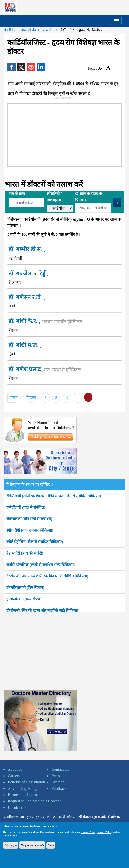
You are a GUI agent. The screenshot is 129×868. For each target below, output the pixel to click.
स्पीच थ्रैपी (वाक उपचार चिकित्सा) (30, 530)
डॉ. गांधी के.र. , (45, 321)
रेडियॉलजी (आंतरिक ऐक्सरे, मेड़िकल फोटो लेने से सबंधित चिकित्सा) (54, 496)
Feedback (59, 788)
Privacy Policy (104, 832)
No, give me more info (32, 845)
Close (51, 845)
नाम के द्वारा (17, 194)
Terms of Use (10, 835)
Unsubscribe (18, 807)
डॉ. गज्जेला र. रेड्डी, (28, 273)
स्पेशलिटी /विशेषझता (54, 197)
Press (56, 776)
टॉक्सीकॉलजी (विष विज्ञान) (25, 588)
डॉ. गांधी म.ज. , (25, 345)
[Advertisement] (59, 134)
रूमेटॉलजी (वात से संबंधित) (26, 507)
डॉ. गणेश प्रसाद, (45, 369)
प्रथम (14, 397)
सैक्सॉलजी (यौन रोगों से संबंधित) (29, 519)
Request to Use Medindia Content (34, 801)
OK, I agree (11, 845)
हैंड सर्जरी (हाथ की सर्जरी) (25, 553)
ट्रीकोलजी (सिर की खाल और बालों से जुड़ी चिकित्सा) (43, 610)
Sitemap (58, 782)
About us (15, 769)
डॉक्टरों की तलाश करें (36, 30)
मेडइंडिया (10, 30)
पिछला (31, 397)
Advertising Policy (22, 788)
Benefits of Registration (26, 782)
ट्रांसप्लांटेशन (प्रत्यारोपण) (24, 599)
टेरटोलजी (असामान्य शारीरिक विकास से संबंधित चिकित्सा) (47, 576)
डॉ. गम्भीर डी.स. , (27, 249)
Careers (14, 776)
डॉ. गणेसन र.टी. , (27, 297)
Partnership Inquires (23, 795)
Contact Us (60, 769)
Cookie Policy (88, 832)
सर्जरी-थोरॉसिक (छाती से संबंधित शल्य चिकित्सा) (41, 565)
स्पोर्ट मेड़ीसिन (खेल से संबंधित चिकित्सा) (35, 542)
